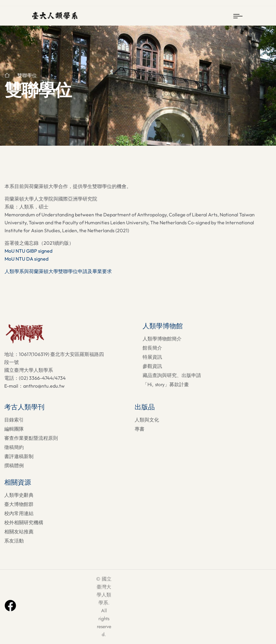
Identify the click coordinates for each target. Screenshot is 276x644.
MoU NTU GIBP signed (28, 251)
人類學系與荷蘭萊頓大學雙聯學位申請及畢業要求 (58, 271)
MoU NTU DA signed (27, 259)
